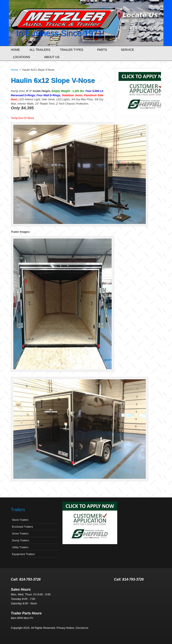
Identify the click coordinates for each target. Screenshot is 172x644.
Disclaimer (82, 628)
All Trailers (40, 50)
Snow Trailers (20, 534)
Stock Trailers (20, 520)
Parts (103, 50)
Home (15, 50)
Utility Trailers (20, 547)
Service (129, 50)
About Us (53, 57)
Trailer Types (73, 50)
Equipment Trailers (24, 554)
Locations (23, 57)
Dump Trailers (21, 540)
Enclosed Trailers (23, 527)
